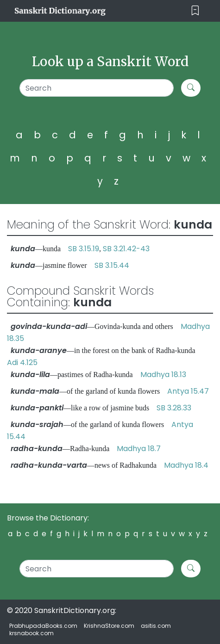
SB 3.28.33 (174, 408)
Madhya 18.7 (139, 449)
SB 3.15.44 (112, 265)
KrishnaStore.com (109, 626)
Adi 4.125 (22, 362)
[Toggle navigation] (195, 11)
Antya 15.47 (188, 391)
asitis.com (156, 626)
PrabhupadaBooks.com (43, 626)
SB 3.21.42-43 (126, 249)
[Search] (97, 88)
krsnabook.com (31, 633)
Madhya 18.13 (163, 375)
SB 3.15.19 (84, 249)
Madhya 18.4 (186, 465)
